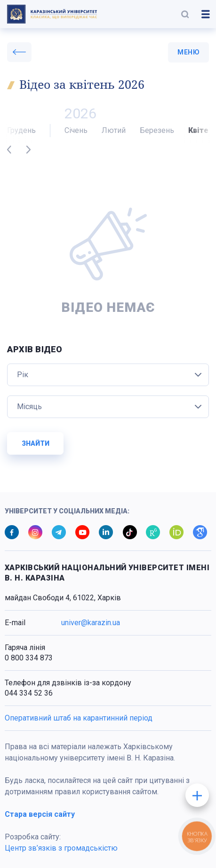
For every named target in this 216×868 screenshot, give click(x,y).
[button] (185, 14)
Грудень (21, 130)
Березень (157, 130)
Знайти (36, 443)
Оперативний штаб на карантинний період (79, 718)
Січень (76, 130)
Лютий (114, 130)
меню (188, 52)
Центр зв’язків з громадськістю (61, 848)
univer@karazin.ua (91, 623)
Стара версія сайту (40, 814)
